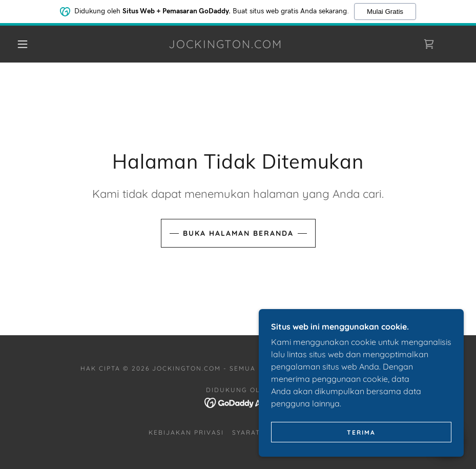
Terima (361, 440)
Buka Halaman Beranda (238, 233)
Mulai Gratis (385, 11)
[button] (23, 44)
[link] (226, 45)
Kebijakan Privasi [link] (186, 432)
